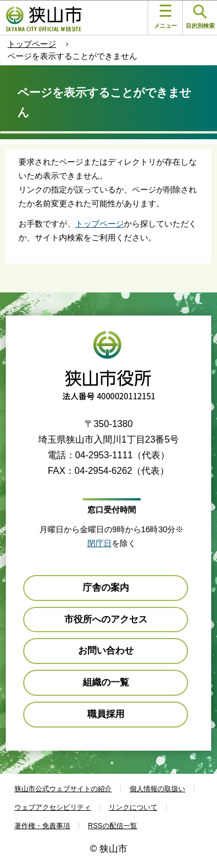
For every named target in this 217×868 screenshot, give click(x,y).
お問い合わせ (106, 650)
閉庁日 (100, 543)
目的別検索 (200, 17)
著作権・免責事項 (42, 826)
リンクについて (133, 807)
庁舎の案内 (106, 587)
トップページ (32, 44)
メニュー (165, 17)
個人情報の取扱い (157, 789)
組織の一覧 (106, 682)
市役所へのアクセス (106, 619)
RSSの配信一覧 (113, 826)
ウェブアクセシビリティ (53, 807)
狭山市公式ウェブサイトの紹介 (63, 789)
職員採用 (106, 714)
